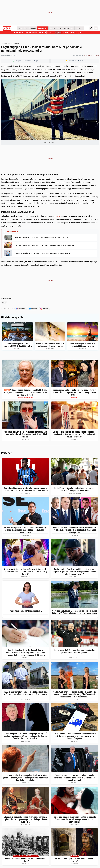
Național (58, 33)
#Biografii (75, 856)
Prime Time (69, 28)
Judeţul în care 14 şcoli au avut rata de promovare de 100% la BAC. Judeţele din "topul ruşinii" (74, 490)
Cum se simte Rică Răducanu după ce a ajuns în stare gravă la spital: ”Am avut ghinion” (74, 652)
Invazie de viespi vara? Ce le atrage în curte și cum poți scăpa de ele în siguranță (50, 345)
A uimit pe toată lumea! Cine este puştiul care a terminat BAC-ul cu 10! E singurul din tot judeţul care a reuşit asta (74, 612)
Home (3, 43)
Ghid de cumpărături (13, 318)
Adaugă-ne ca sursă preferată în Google (25, 61)
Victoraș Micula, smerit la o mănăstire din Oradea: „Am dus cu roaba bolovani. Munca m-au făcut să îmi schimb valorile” (26, 435)
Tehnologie (51, 33)
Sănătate (65, 33)
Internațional (33, 33)
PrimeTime (74, 398)
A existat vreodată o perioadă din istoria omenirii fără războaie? (26, 860)
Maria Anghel (7, 298)
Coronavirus (73, 33)
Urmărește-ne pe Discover (75, 61)
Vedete (52, 28)
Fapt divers (42, 33)
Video (60, 28)
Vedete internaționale (26, 398)
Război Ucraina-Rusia (21, 33)
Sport (78, 28)
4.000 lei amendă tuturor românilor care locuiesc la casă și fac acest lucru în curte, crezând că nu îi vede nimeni (26, 693)
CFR (95, 66)
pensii (4, 303)
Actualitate (43, 28)
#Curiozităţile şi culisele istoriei (26, 856)
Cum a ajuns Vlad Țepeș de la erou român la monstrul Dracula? (74, 860)
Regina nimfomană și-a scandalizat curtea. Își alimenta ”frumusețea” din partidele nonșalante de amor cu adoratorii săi (74, 820)
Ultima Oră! (23, 28)
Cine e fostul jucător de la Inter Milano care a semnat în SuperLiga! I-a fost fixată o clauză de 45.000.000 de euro (26, 490)
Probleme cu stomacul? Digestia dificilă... (26, 611)
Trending (33, 28)
